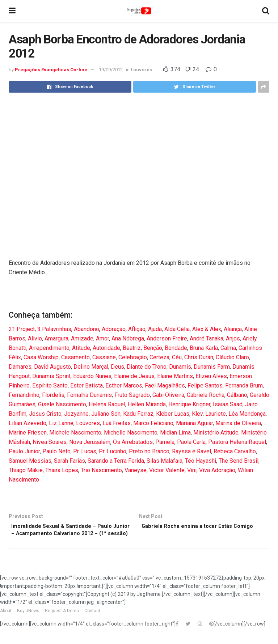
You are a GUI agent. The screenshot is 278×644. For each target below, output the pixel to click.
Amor (102, 338)
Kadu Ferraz (138, 414)
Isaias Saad (228, 404)
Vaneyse (136, 470)
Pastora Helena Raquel (237, 442)
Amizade (82, 338)
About (6, 622)
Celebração (133, 357)
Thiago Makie (26, 470)
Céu (177, 357)
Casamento (75, 357)
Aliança (233, 329)
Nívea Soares (50, 442)
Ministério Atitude (216, 433)
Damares (20, 367)
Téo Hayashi (201, 461)
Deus (117, 367)
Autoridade (106, 348)
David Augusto (52, 367)
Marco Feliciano (153, 423)
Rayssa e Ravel (191, 451)
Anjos (233, 338)
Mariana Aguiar (194, 423)
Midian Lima (175, 433)
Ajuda (155, 329)
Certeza (159, 357)
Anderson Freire (167, 338)
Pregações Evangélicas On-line (51, 70)
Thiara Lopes (62, 470)
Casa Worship (41, 357)
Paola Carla (191, 442)
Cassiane (104, 357)
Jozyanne (76, 414)
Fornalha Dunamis (89, 395)
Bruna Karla (204, 348)
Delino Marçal (91, 367)
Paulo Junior (24, 451)
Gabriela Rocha (206, 395)
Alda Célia (177, 329)
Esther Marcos (124, 385)
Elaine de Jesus (134, 376)
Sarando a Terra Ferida (116, 461)
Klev (197, 414)
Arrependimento (49, 348)
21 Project (22, 329)
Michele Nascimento (75, 433)
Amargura (56, 338)
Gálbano (237, 395)
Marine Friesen (28, 433)
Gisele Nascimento (62, 404)
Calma (228, 348)
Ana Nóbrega (128, 338)
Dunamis (180, 367)
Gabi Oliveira (168, 395)
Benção (153, 348)
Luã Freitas (117, 423)
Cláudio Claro (232, 357)
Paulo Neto (56, 451)
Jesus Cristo (45, 414)
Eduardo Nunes (92, 376)
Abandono (87, 329)
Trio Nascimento (101, 470)
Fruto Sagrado (132, 395)
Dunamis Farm (212, 367)
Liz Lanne (61, 423)
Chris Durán (199, 357)
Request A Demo (62, 622)
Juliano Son (106, 414)
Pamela (165, 442)
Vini (192, 470)
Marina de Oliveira (238, 423)
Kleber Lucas (173, 414)
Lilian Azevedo (28, 423)
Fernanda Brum (244, 385)
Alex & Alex (207, 329)
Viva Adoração (217, 470)
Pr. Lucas (85, 451)
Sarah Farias (69, 461)
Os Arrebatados (133, 442)
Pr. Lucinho (113, 451)
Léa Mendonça (247, 414)
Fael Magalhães (165, 385)
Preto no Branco (149, 451)
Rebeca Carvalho (235, 451)
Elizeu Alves (211, 376)
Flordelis (53, 395)
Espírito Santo (50, 385)
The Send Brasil (239, 461)
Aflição (137, 329)
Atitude (81, 348)
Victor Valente (167, 470)
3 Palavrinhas (54, 329)
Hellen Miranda (147, 404)
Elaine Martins (175, 376)
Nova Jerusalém (90, 442)
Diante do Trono (147, 367)
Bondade (176, 348)
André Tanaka (207, 338)
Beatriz (132, 348)
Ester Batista (87, 385)
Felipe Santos (205, 385)
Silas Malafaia (165, 461)
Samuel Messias (30, 461)
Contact (92, 622)
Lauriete (216, 414)
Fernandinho (24, 395)
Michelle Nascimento (131, 433)
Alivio (35, 338)
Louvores (141, 70)
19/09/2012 (111, 70)
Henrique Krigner (189, 404)
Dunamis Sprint (51, 376)
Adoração (114, 329)
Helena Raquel (107, 404)
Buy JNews (28, 622)
